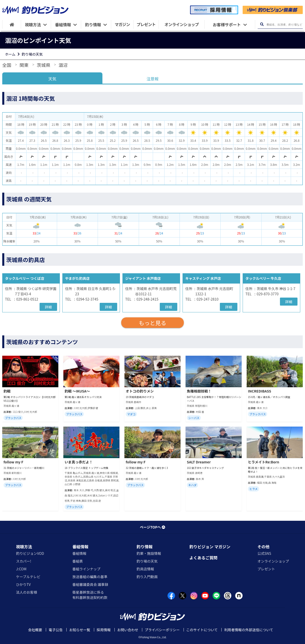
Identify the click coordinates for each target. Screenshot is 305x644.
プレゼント (266, 569)
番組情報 (80, 547)
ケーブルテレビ (28, 577)
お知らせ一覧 (80, 630)
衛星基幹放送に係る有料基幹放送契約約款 (90, 595)
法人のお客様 (27, 592)
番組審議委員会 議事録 (90, 584)
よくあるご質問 (203, 558)
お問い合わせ (128, 630)
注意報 (153, 79)
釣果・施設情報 (149, 553)
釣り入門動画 (147, 577)
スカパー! (24, 561)
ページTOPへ (152, 527)
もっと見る (153, 323)
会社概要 (35, 630)
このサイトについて (202, 630)
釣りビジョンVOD (30, 553)
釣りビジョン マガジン (210, 547)
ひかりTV (23, 584)
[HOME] (12, 24)
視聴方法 (24, 547)
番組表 (78, 561)
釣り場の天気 (32, 54)
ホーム (10, 54)
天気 (52, 79)
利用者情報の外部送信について (249, 630)
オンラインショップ (273, 561)
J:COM (21, 569)
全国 (7, 65)
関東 (24, 65)
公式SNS (264, 553)
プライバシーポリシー (162, 630)
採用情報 (104, 630)
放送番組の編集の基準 (90, 577)
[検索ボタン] (262, 24)
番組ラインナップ (86, 569)
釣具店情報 (145, 569)
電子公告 (56, 630)
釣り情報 (144, 547)
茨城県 (44, 65)
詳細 (48, 307)
